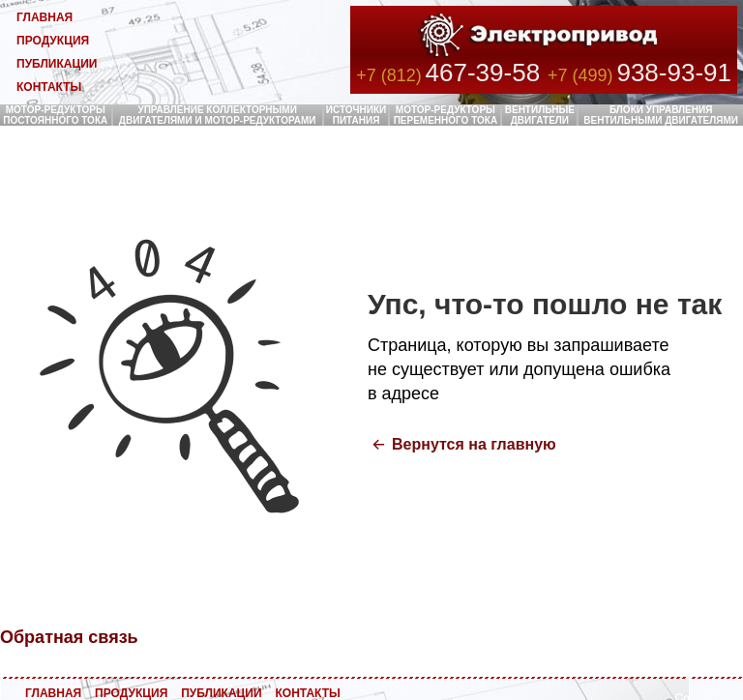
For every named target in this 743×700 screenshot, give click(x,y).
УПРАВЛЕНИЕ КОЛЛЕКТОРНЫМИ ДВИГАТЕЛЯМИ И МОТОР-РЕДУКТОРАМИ (218, 115)
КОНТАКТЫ (49, 87)
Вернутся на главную (474, 444)
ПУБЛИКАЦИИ (57, 64)
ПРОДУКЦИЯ (53, 41)
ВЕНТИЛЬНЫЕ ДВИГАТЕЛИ (540, 115)
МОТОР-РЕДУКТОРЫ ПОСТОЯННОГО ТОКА (55, 115)
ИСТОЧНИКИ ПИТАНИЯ (357, 115)
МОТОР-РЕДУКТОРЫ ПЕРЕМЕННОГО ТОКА (446, 115)
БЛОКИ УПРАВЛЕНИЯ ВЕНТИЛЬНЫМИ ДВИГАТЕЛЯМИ (661, 115)
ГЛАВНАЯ (45, 17)
